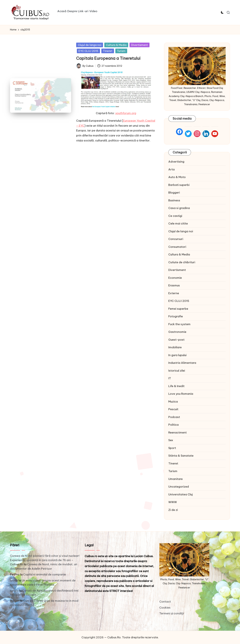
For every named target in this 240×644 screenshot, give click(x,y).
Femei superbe (178, 309)
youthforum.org (126, 113)
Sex (171, 440)
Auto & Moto (177, 177)
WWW (173, 502)
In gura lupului (177, 355)
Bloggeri (174, 193)
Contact (165, 602)
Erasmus (174, 285)
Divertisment (139, 45)
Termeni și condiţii (172, 613)
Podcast (174, 417)
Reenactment (177, 432)
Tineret (108, 51)
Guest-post (176, 340)
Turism (121, 51)
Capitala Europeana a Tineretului (108, 58)
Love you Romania (181, 394)
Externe (174, 293)
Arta (171, 169)
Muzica (173, 402)
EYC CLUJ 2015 (88, 51)
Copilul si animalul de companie (44, 574)
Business (174, 200)
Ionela (14, 591)
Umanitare (175, 479)
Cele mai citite (178, 223)
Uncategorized (179, 487)
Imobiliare (175, 347)
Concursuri (176, 239)
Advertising (176, 162)
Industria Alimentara (182, 363)
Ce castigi (175, 216)
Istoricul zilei (177, 371)
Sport (172, 448)
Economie (175, 278)
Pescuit (173, 409)
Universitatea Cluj (180, 494)
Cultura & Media (116, 45)
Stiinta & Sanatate (181, 456)
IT (170, 378)
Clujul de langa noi (90, 45)
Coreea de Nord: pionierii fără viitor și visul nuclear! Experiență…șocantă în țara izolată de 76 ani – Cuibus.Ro (45, 560)
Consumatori (177, 247)
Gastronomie (177, 332)
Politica (173, 425)
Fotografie (176, 316)
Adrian (15, 601)
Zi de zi (173, 510)
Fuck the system (179, 324)
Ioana (14, 580)
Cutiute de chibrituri (182, 262)
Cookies (165, 608)
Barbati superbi (179, 185)
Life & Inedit (176, 386)
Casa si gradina (179, 208)
